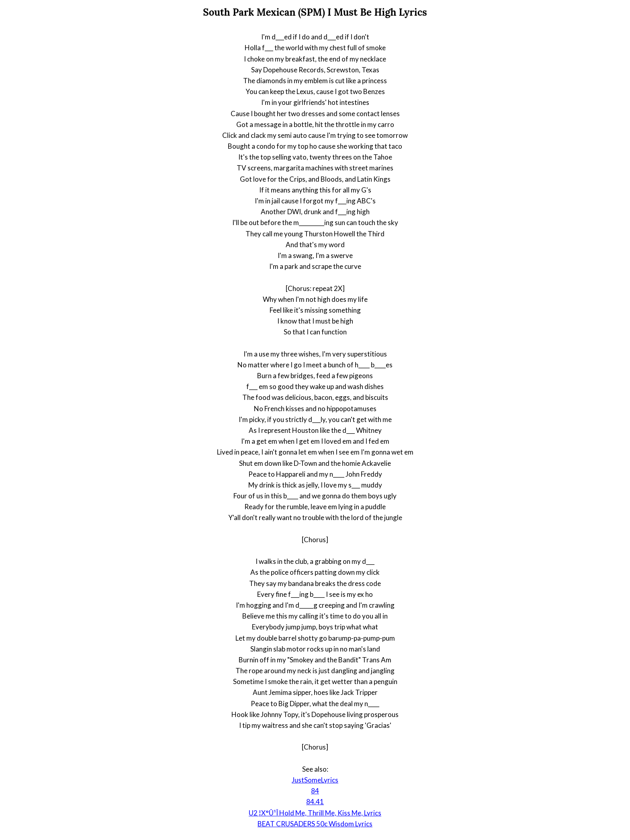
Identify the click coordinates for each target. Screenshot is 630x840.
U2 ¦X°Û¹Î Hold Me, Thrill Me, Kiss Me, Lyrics (315, 813)
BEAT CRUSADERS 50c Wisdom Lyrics (315, 824)
